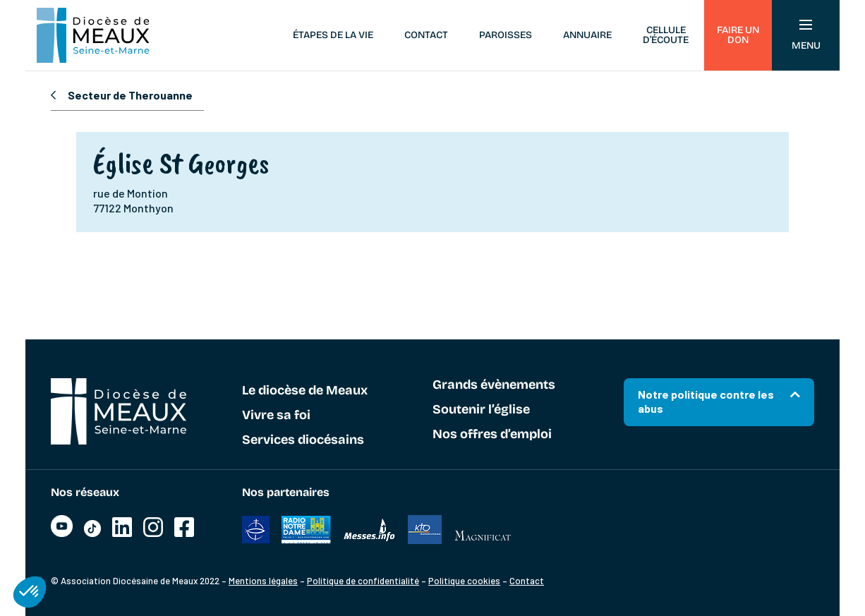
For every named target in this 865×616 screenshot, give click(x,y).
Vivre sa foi (276, 416)
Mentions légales (263, 581)
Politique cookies (464, 581)
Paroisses (506, 35)
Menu (806, 36)
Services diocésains (303, 440)
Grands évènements (494, 385)
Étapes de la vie (333, 35)
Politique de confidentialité (363, 581)
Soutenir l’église (481, 410)
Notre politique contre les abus (706, 401)
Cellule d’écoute (666, 35)
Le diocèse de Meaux (305, 391)
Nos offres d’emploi (492, 435)
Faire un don (738, 35)
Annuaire (587, 35)
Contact (426, 35)
